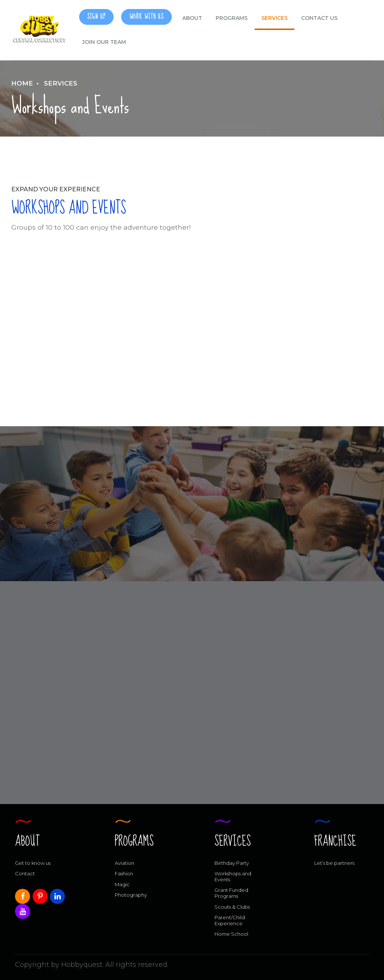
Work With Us (146, 17)
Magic (122, 884)
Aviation (124, 863)
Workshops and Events (233, 876)
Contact (25, 873)
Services (274, 18)
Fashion (124, 873)
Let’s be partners (334, 863)
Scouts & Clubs (232, 907)
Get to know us (33, 863)
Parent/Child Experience (230, 920)
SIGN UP (96, 17)
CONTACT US (319, 18)
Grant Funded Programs (231, 893)
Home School (231, 934)
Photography (131, 895)
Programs (232, 18)
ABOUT (192, 18)
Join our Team (104, 42)
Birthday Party (232, 863)
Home (22, 83)
